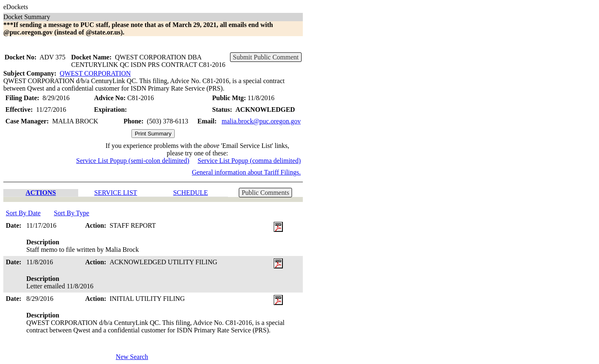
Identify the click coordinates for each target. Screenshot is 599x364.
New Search (132, 357)
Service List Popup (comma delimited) (249, 161)
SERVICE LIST (115, 193)
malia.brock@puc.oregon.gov (261, 121)
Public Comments (265, 193)
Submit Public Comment (266, 57)
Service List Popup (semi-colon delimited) (133, 161)
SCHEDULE (191, 193)
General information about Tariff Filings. (246, 172)
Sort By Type (72, 213)
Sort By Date (23, 213)
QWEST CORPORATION (95, 73)
